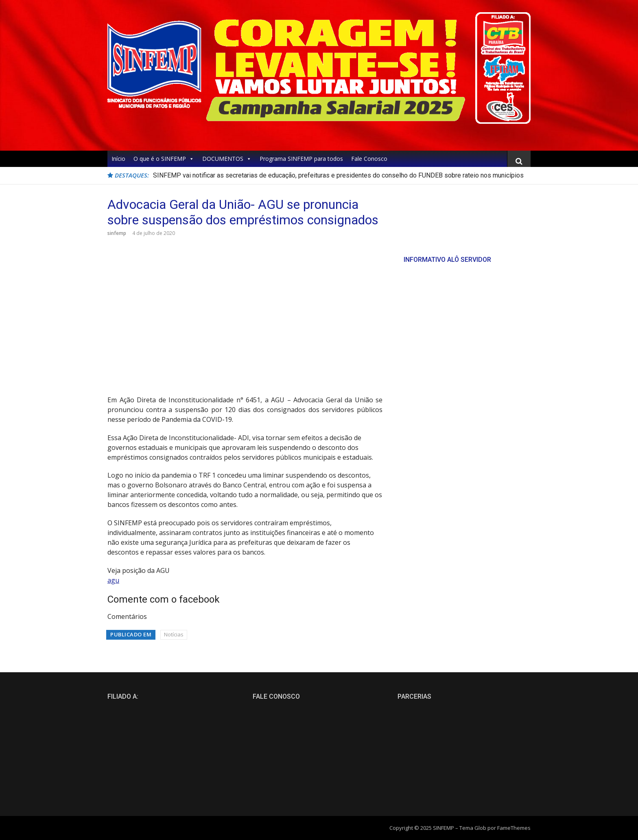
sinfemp (117, 233)
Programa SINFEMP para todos (301, 159)
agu (113, 580)
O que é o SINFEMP (164, 159)
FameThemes (514, 828)
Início (118, 159)
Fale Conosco (369, 159)
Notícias (174, 634)
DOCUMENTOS (227, 159)
